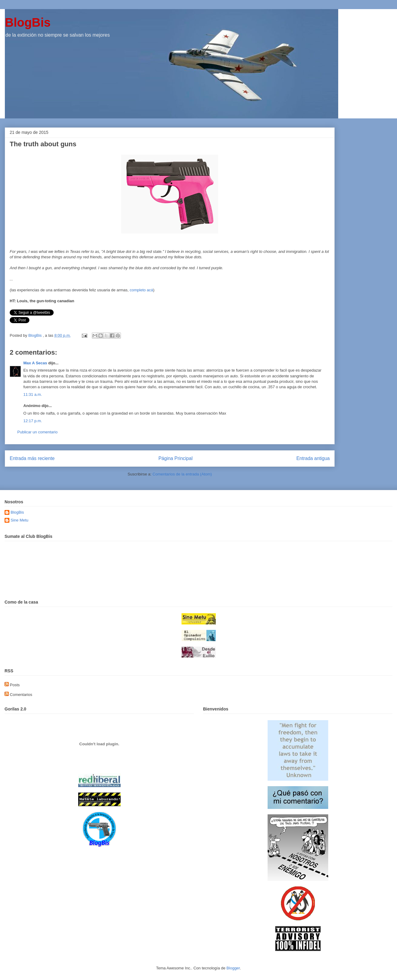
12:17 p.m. (33, 421)
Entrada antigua (313, 458)
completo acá (141, 290)
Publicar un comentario (37, 432)
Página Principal (176, 458)
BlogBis (28, 22)
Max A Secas (35, 363)
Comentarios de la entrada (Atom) (182, 474)
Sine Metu (20, 520)
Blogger (233, 968)
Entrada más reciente (32, 458)
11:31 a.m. (33, 394)
